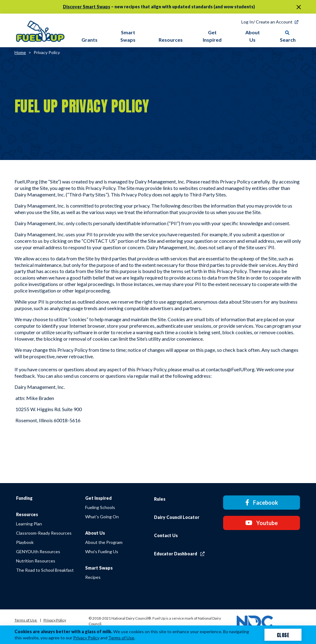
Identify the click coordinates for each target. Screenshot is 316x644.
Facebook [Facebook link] (267, 502)
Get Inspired (102, 498)
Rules (167, 499)
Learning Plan (29, 524)
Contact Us (173, 535)
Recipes (97, 577)
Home (20, 52)
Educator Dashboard (187, 554)
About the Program (108, 542)
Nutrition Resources (36, 561)
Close (283, 635)
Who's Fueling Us (105, 551)
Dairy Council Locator (184, 517)
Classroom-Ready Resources (44, 533)
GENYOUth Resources (38, 551)
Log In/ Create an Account (267, 22)
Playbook (25, 542)
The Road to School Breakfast (45, 570)
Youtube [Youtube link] (267, 520)
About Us (99, 533)
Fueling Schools (104, 507)
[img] (40, 30)
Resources (27, 514)
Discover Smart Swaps (87, 7)
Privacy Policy (47, 52)
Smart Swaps (103, 568)
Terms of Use (26, 620)
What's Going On (106, 517)
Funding (24, 498)
